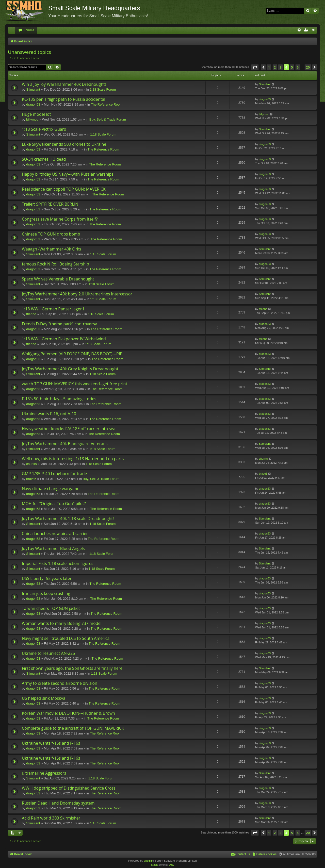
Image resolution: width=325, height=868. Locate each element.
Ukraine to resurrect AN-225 (48, 653)
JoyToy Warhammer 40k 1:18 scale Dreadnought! (68, 519)
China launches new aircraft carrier (55, 533)
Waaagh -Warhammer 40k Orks (51, 249)
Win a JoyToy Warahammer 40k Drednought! (64, 84)
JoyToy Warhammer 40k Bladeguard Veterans (65, 444)
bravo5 (31, 479)
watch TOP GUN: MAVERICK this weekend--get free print (75, 384)
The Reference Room (107, 104)
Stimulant (33, 89)
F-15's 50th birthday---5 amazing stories (59, 399)
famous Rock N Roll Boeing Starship (55, 264)
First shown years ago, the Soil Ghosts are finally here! (73, 668)
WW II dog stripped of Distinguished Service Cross (69, 788)
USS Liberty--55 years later (47, 578)
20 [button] (308, 67)
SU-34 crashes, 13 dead (44, 159)
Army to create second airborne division (60, 683)
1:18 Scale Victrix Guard (44, 129)
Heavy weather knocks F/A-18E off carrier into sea (69, 429)
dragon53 (33, 104)
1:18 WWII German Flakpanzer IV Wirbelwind (64, 339)
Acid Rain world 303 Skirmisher (51, 818)
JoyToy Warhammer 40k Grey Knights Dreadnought (70, 369)
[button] (255, 67)
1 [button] (269, 67)
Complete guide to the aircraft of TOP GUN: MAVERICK (73, 728)
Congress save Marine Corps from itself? (60, 219)
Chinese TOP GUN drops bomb (51, 234)
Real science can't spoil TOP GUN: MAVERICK (64, 189)
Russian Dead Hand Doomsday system (58, 803)
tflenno (31, 314)
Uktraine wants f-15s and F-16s (51, 743)
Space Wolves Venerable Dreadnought (58, 279)
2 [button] (275, 67)
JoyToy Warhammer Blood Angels (53, 548)
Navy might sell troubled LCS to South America (66, 638)
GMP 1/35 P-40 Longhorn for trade (54, 474)
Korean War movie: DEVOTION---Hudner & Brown (68, 713)
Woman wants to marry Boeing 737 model (62, 623)
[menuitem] (26, 30)
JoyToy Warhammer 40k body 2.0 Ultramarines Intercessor (77, 294)
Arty (172, 865)
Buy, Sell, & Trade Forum (108, 119)
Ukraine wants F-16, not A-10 (49, 414)
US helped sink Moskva (44, 698)
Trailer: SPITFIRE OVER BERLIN (50, 204)
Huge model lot (36, 114)
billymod (32, 119)
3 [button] (280, 67)
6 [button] (298, 67)
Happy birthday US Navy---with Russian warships (68, 174)
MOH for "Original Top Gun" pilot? (54, 504)
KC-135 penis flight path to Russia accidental (63, 99)
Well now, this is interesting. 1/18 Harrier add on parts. (73, 459)
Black (154, 865)
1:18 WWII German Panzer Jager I (53, 309)
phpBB (148, 861)
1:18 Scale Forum (103, 89)
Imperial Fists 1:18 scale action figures (58, 563)
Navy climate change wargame (51, 489)
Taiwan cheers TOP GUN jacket (51, 608)
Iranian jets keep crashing (46, 593)
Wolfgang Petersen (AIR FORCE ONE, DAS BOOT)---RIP (72, 354)
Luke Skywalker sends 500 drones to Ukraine (64, 144)
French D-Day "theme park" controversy (59, 324)
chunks (31, 464)
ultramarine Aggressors (44, 773)
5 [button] (292, 67)
